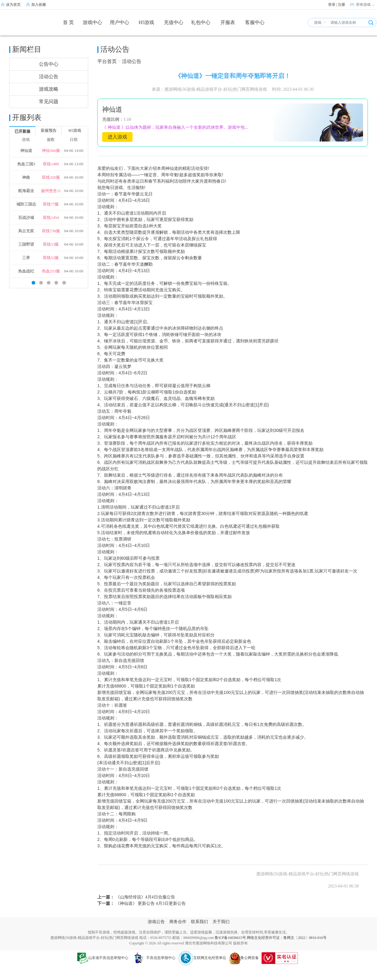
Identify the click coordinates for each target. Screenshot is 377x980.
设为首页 (13, 5)
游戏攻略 (49, 89)
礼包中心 (201, 22)
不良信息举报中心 (153, 958)
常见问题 (49, 101)
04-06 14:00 (74, 150)
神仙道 (26, 150)
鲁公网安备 (244, 958)
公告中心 (49, 64)
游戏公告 (156, 922)
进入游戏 (117, 137)
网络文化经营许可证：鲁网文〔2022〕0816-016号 (287, 938)
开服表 (228, 22)
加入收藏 (39, 5)
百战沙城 (26, 217)
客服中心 (255, 22)
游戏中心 (92, 22)
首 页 (68, 22)
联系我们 (199, 922)
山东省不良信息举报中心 (103, 958)
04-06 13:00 (74, 164)
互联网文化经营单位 (202, 958)
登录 (332, 5)
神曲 (26, 177)
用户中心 (119, 22)
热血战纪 (26, 271)
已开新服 (22, 131)
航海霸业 (26, 191)
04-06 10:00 (74, 177)
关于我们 (221, 922)
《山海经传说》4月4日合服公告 (145, 897)
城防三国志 (26, 204)
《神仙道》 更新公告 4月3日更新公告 (150, 903)
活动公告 (49, 77)
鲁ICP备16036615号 (230, 938)
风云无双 (26, 231)
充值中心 (174, 22)
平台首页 (107, 61)
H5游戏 (147, 22)
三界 (26, 258)
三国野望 (26, 244)
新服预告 (49, 130)
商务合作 (178, 922)
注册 (341, 5)
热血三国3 (26, 164)
